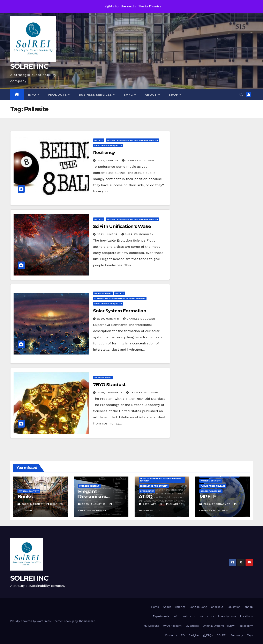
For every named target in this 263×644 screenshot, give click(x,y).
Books (25, 497)
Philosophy (246, 626)
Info (33, 95)
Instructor (189, 616)
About (151, 95)
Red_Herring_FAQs (201, 635)
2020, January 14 (110, 393)
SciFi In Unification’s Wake (122, 226)
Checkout (217, 607)
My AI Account (172, 626)
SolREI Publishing (211, 491)
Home (155, 607)
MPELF (208, 497)
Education (234, 607)
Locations (246, 616)
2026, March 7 (33, 504)
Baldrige (180, 607)
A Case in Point (103, 293)
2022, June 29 (108, 234)
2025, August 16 (94, 504)
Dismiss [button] (155, 6)
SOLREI (222, 635)
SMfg (129, 95)
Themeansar (87, 621)
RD (183, 635)
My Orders (192, 626)
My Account (151, 626)
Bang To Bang (198, 607)
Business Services (96, 95)
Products (58, 95)
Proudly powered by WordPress (31, 621)
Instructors (207, 616)
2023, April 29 (108, 160)
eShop (249, 607)
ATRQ (146, 497)
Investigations (227, 616)
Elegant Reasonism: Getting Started (97, 497)
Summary (237, 635)
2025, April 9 (153, 504)
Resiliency (104, 153)
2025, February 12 (217, 504)
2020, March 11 (109, 319)
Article (99, 140)
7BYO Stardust (109, 385)
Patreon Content (29, 491)
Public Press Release (213, 486)
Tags (250, 635)
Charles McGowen (138, 160)
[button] (241, 95)
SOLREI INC (29, 66)
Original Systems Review (219, 626)
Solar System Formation (120, 311)
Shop (174, 95)
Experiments (161, 616)
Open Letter (147, 491)
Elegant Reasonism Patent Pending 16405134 (132, 140)
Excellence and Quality (108, 145)
